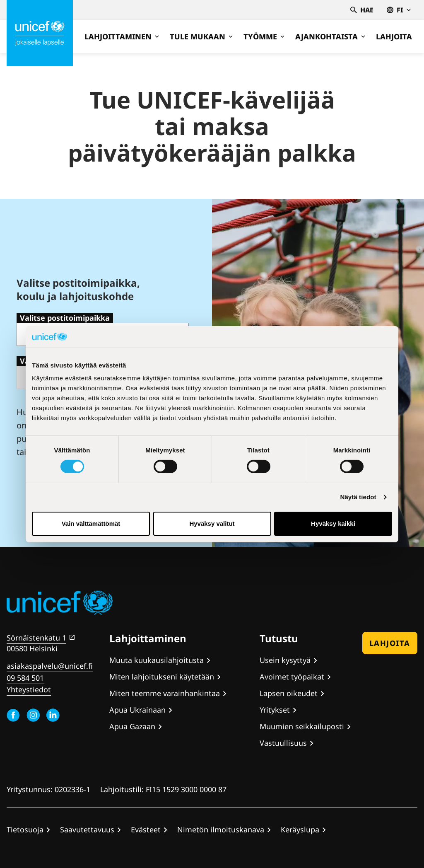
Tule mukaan (201, 36)
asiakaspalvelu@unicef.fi (50, 666)
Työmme (264, 36)
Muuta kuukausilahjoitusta (157, 660)
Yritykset (275, 710)
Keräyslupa (300, 829)
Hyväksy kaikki (333, 523)
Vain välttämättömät (91, 523)
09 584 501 (25, 678)
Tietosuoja (25, 829)
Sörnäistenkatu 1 (36, 638)
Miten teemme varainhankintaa (165, 693)
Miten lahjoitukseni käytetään (162, 677)
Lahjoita (394, 36)
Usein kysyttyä (285, 660)
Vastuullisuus (283, 743)
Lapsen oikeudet (289, 693)
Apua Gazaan (132, 726)
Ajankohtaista (330, 36)
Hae (362, 10)
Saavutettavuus (87, 829)
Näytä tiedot (358, 497)
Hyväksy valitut (212, 523)
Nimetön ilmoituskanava (221, 829)
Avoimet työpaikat (292, 677)
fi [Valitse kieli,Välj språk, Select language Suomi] (399, 10)
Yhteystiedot (29, 689)
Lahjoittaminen (122, 36)
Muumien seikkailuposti (302, 726)
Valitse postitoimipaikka (65, 318)
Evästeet (146, 829)
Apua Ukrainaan (137, 710)
